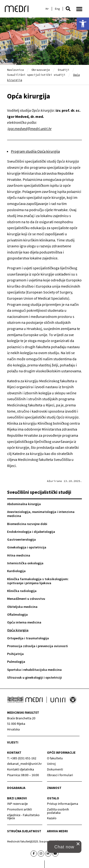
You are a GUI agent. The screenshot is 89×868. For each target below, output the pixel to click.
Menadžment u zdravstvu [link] (26, 599)
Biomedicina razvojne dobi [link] (27, 524)
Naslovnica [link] (15, 70)
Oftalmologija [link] (17, 614)
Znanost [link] (54, 788)
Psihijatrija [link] (15, 654)
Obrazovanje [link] (41, 70)
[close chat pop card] (78, 844)
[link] (83, 24)
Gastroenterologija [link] (21, 539)
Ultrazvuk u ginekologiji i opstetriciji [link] (35, 677)
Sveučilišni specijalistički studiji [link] (36, 75)
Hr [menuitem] (47, 9)
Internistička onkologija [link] (25, 563)
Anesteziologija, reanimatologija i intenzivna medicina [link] (41, 514)
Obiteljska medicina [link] (22, 607)
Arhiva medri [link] (57, 831)
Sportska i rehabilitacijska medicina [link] (34, 670)
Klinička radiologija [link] (22, 591)
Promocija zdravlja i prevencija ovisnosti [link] (37, 646)
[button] (68, 9)
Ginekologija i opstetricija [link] (27, 547)
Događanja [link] (16, 788)
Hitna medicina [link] (19, 555)
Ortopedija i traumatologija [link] (28, 638)
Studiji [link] (63, 70)
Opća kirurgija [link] (18, 630)
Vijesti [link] (13, 742)
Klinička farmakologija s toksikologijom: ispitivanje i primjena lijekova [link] (38, 581)
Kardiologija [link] (16, 571)
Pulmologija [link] (16, 662)
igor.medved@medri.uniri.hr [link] (30, 129)
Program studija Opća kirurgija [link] (35, 151)
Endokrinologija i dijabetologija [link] (31, 532)
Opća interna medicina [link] (24, 622)
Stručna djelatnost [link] (24, 831)
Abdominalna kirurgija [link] (24, 504)
